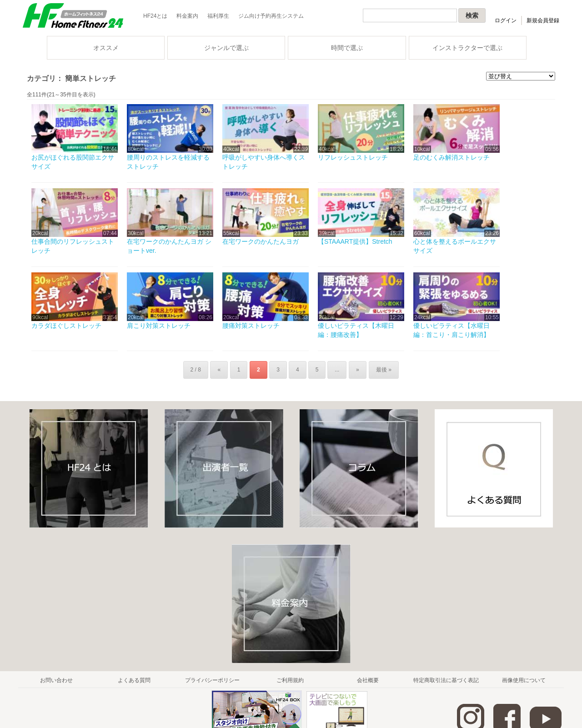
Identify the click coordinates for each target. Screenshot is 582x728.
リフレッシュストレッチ (353, 157)
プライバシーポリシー (212, 680)
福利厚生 (218, 16)
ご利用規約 (290, 680)
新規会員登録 (543, 20)
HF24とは (155, 16)
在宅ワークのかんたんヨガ (261, 241)
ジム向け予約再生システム (271, 16)
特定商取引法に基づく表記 (446, 680)
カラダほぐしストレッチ (66, 326)
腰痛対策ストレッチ (251, 326)
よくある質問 (134, 680)
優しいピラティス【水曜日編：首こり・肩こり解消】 (452, 330)
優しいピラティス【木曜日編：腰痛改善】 (356, 330)
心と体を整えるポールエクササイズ (455, 246)
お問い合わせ (56, 680)
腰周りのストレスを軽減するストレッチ (168, 162)
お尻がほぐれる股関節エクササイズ (73, 162)
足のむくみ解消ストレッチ (452, 157)
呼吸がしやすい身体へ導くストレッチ (264, 162)
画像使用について (524, 680)
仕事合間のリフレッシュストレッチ (73, 246)
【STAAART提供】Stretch (355, 241)
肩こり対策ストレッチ (159, 326)
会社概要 (368, 680)
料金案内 (187, 16)
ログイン (506, 20)
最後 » (383, 370)
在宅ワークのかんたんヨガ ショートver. (169, 246)
